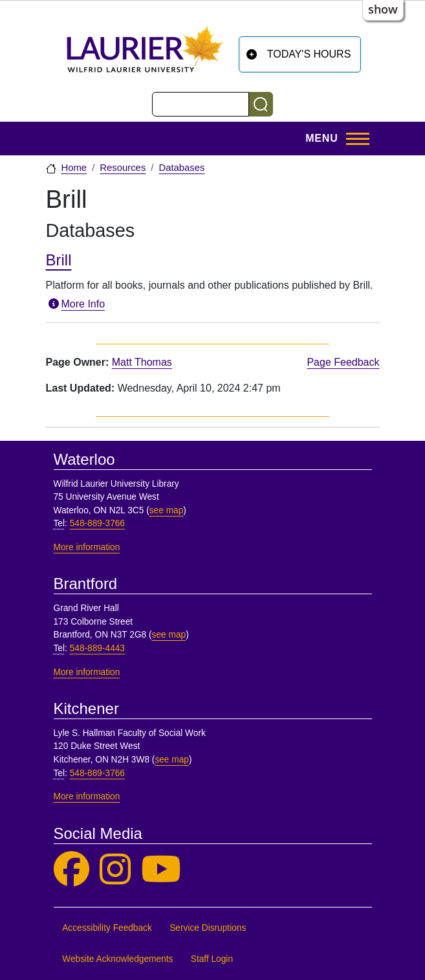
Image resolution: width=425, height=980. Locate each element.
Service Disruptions (208, 928)
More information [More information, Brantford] (87, 672)
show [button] (383, 9)
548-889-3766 (97, 523)
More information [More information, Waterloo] (87, 547)
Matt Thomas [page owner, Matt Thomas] (142, 362)
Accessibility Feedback (107, 928)
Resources (123, 168)
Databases (181, 168)
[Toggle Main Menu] (333, 139)
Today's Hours (309, 54)
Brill (59, 260)
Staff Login (212, 959)
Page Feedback (343, 362)
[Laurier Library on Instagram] (115, 870)
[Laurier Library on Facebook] (71, 870)
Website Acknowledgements (117, 959)
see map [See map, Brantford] (169, 635)
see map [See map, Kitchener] (172, 760)
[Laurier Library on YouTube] (161, 870)
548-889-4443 (97, 648)
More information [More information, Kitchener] (87, 796)
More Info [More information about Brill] (76, 304)
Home (74, 168)
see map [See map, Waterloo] (167, 510)
